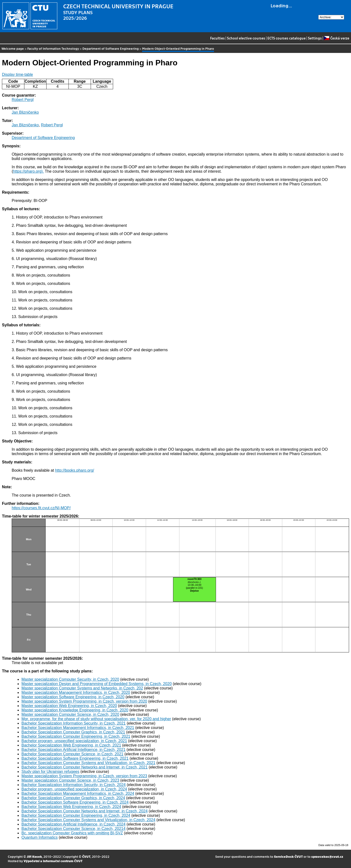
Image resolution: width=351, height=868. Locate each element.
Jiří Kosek (34, 856)
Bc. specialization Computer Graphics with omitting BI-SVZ (72, 833)
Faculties (217, 38)
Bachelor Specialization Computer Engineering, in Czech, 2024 (76, 815)
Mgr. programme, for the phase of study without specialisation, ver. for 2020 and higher (96, 719)
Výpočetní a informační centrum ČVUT (53, 861)
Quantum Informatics (40, 837)
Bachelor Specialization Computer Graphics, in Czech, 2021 (73, 732)
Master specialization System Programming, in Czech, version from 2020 (84, 701)
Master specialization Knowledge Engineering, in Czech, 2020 (75, 710)
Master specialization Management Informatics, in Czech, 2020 (76, 693)
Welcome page (13, 48)
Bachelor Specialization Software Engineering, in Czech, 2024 (75, 802)
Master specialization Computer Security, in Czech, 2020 (70, 679)
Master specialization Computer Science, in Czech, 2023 (70, 780)
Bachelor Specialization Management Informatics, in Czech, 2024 (78, 793)
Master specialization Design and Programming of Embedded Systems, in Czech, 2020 (97, 684)
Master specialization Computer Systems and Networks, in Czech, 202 (82, 688)
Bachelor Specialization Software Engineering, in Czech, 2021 (75, 758)
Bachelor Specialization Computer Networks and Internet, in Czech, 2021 (85, 767)
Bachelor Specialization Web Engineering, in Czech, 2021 (71, 745)
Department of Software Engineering (111, 48)
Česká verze (336, 38)
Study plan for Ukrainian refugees (50, 772)
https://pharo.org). (28, 171)
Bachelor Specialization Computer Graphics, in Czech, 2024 (73, 798)
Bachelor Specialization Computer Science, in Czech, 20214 (73, 829)
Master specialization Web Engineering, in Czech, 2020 (69, 706)
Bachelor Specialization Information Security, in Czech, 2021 (73, 723)
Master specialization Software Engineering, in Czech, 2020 (73, 697)
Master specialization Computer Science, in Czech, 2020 (70, 714)
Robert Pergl (23, 100)
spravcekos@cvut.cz (327, 856)
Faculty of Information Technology (53, 48)
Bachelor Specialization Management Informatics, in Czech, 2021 (78, 728)
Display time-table (17, 75)
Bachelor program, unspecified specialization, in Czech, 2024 (74, 789)
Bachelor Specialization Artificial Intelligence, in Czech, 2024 (73, 824)
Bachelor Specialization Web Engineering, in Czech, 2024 (71, 807)
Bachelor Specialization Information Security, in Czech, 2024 (73, 785)
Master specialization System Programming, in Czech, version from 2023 (84, 776)
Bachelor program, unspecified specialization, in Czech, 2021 (74, 741)
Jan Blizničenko (25, 112)
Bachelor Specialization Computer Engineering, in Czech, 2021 (76, 736)
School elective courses (246, 38)
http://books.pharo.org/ (75, 470)
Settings (315, 38)
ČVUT (86, 856)
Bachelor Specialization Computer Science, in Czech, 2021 (72, 754)
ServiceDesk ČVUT (288, 856)
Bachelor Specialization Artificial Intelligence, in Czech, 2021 (73, 750)
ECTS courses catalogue (287, 38)
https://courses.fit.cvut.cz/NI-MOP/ (41, 508)
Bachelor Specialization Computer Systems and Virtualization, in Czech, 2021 (88, 763)
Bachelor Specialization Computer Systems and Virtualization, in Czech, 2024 (88, 820)
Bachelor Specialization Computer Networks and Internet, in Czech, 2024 (85, 811)
